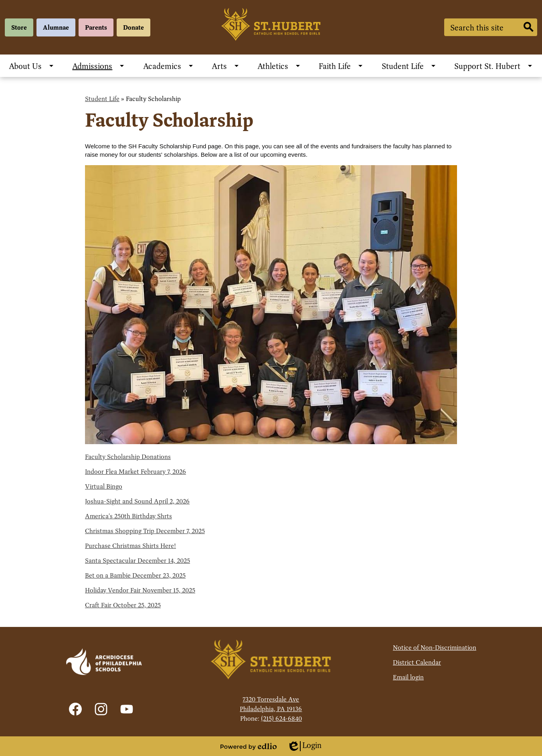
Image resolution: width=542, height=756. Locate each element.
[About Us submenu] (32, 66)
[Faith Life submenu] (341, 66)
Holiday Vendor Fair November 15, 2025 (140, 590)
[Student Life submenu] (409, 66)
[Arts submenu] (226, 66)
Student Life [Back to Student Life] (102, 99)
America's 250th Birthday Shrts (128, 516)
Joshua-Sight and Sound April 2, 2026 (137, 501)
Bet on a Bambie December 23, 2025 (135, 575)
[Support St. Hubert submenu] (494, 66)
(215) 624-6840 (281, 719)
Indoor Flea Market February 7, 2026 (135, 472)
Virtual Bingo (104, 486)
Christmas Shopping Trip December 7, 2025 (145, 531)
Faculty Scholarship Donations (128, 457)
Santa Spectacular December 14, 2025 (138, 561)
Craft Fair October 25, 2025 (123, 605)
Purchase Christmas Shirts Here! (130, 546)
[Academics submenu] (169, 66)
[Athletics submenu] (279, 66)
